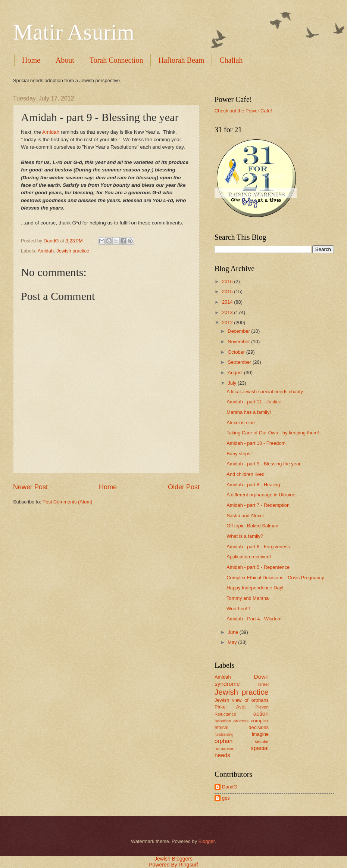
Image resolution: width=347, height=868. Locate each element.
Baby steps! (239, 454)
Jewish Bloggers (173, 859)
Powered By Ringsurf (173, 865)
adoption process (232, 721)
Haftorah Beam (181, 60)
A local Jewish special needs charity (265, 392)
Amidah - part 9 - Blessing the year (263, 464)
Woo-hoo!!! (238, 609)
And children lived (246, 474)
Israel (263, 684)
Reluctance (225, 714)
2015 (228, 292)
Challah (231, 60)
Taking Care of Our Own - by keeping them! (273, 433)
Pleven (262, 707)
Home (31, 60)
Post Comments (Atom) (68, 502)
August (236, 373)
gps (226, 798)
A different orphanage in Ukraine (261, 495)
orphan (223, 741)
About (65, 60)
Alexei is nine (241, 423)
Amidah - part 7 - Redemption (258, 505)
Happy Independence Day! (255, 588)
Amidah (51, 132)
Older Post (184, 487)
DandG (230, 787)
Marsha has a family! (249, 412)
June (234, 632)
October (237, 352)
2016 (228, 281)
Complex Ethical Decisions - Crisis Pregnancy (275, 578)
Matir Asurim (74, 32)
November (239, 342)
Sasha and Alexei (245, 516)
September (240, 362)
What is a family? (245, 536)
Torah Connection (116, 60)
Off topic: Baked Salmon (252, 526)
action (261, 714)
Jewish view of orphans (242, 700)
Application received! (249, 557)
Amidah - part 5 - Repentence (258, 567)
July (232, 383)
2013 (228, 312)
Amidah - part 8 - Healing (253, 485)
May (233, 642)
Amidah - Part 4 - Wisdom (254, 619)
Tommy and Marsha (248, 598)
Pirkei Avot (230, 707)
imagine (260, 734)
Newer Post (30, 487)
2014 (228, 302)
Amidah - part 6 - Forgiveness (258, 547)
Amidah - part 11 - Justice (254, 402)
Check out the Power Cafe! (243, 111)
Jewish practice (73, 251)
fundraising (224, 734)
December (239, 331)
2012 (228, 323)
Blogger (207, 841)
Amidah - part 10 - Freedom (256, 443)
